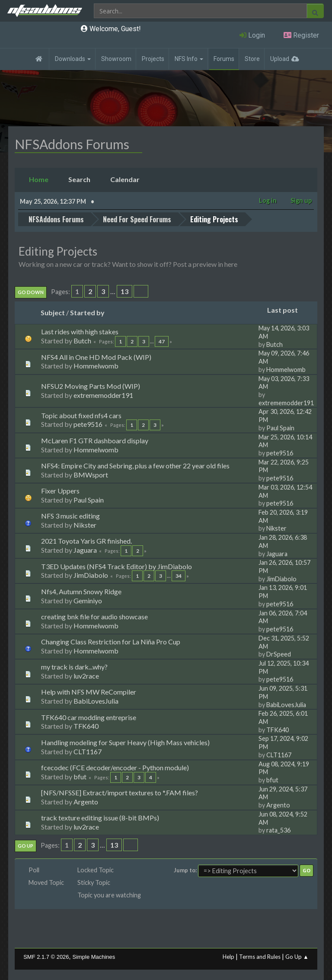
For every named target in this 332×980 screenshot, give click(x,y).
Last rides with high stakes (80, 331)
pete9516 (88, 424)
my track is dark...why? (74, 666)
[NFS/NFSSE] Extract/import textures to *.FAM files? (120, 792)
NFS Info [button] (189, 59)
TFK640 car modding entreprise (89, 716)
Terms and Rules (260, 956)
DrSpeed (279, 654)
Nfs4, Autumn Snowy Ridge (81, 591)
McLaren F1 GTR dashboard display (95, 440)
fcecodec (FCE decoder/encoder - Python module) (115, 767)
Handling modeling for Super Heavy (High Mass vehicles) (125, 741)
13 (124, 291)
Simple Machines (94, 956)
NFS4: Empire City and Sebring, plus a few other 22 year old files (135, 465)
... (113, 291)
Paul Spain (280, 427)
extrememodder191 (103, 394)
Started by (87, 312)
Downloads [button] (73, 59)
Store (252, 59)
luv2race (86, 675)
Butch (82, 340)
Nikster (85, 524)
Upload (280, 59)
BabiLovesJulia (96, 700)
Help (228, 956)
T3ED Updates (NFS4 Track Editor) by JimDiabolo (117, 565)
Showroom (116, 59)
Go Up (26, 845)
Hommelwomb (96, 365)
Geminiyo (88, 600)
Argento (86, 801)
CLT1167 (88, 751)
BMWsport (91, 474)
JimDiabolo (91, 575)
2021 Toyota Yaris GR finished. (86, 540)
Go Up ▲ (297, 956)
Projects (153, 59)
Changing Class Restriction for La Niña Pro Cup (111, 641)
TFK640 (86, 725)
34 (179, 575)
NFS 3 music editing (70, 515)
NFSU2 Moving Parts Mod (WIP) (91, 386)
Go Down (31, 292)
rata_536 (278, 830)
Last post (286, 309)
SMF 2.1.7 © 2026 (46, 956)
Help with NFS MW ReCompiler (89, 691)
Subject (53, 312)
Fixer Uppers (60, 490)
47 (162, 341)
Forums (224, 59)
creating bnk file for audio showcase (94, 616)
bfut (80, 776)
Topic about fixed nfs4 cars (81, 415)
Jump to (185, 870)
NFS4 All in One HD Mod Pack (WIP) (96, 356)
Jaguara (85, 549)
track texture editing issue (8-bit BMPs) (100, 817)
